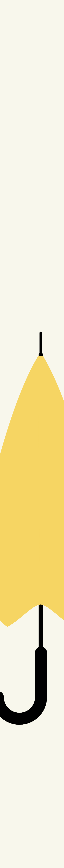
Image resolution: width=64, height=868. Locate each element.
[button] (32, 434)
